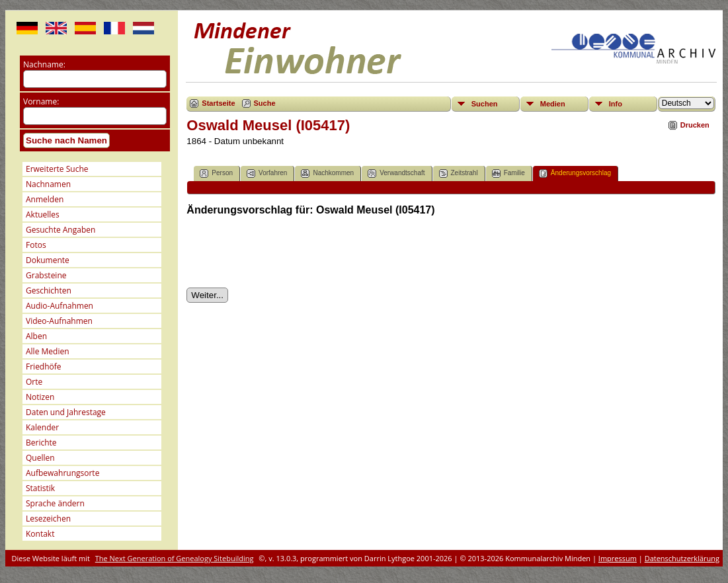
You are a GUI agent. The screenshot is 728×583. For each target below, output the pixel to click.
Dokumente (48, 260)
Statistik (40, 488)
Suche (265, 103)
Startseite (218, 103)
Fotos (36, 245)
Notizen (40, 397)
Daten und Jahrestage (66, 412)
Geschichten (49, 291)
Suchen (485, 104)
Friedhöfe (44, 367)
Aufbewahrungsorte (62, 473)
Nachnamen (48, 184)
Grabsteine (46, 275)
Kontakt (40, 534)
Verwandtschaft (396, 174)
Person (216, 174)
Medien (553, 104)
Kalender (42, 427)
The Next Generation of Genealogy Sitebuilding (175, 558)
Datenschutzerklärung (682, 558)
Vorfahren (267, 174)
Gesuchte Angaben (61, 230)
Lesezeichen (48, 519)
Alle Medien (48, 351)
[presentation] (287, 252)
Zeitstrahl (459, 174)
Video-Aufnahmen (59, 321)
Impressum (618, 558)
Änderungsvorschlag (575, 174)
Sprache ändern (55, 503)
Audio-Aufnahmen (60, 306)
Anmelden (45, 199)
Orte (34, 382)
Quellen (40, 458)
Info (616, 104)
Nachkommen (327, 174)
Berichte (41, 443)
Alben (36, 336)
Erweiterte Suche (57, 169)
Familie (508, 174)
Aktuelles (43, 214)
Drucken (695, 125)
